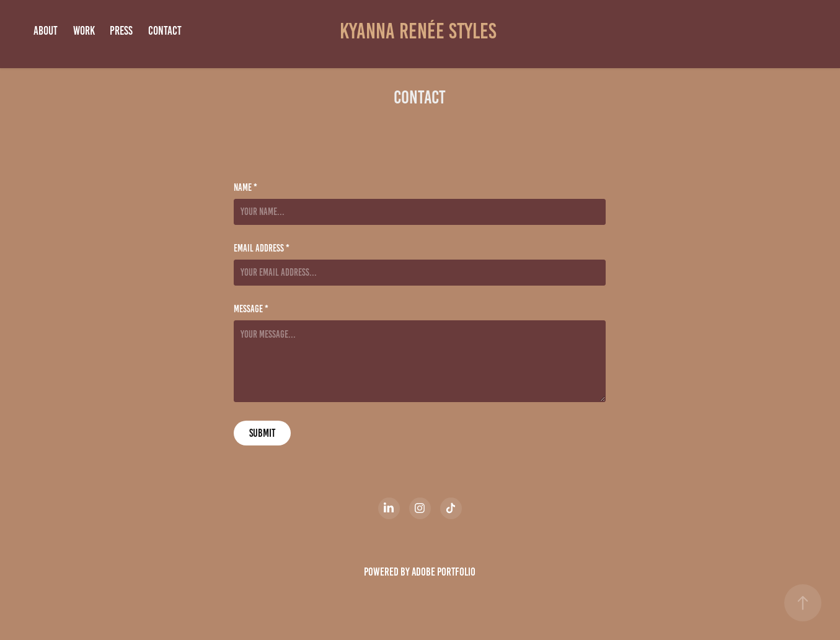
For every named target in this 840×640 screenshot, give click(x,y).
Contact (165, 31)
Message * (251, 309)
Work (84, 31)
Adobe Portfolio (444, 572)
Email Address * (262, 248)
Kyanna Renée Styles (420, 31)
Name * (245, 188)
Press (121, 31)
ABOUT (46, 31)
